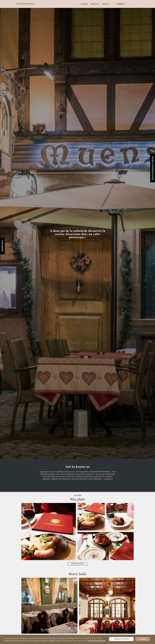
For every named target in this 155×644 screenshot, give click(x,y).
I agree (143, 639)
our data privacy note (97, 641)
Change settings (121, 639)
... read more (107, 479)
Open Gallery (77, 564)
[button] (121, 4)
